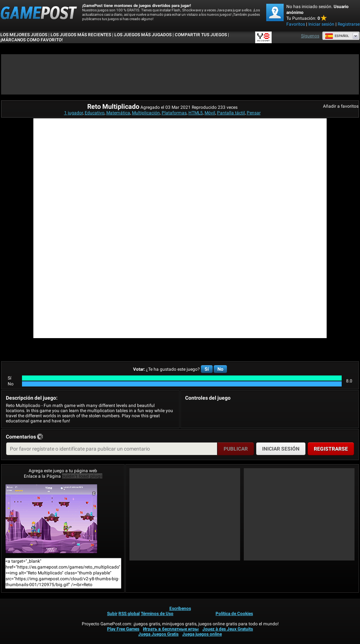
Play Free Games (123, 629)
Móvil (210, 113)
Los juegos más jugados (143, 35)
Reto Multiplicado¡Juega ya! (51, 519)
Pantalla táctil (231, 113)
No (220, 369)
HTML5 (196, 113)
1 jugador (74, 113)
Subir (112, 614)
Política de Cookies (234, 614)
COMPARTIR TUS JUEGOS (201, 35)
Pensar (254, 113)
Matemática (118, 113)
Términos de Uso (157, 614)
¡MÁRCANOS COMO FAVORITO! (32, 40)
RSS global (129, 614)
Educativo (95, 113)
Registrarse (349, 24)
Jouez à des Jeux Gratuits (228, 629)
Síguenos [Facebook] (310, 36)
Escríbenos (180, 608)
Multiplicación (146, 113)
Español (337, 36)
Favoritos (296, 24)
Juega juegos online (202, 634)
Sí (207, 369)
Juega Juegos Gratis (158, 634)
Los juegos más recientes (81, 35)
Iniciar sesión (321, 24)
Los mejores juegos (24, 35)
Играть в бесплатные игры (171, 629)
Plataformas (174, 113)
